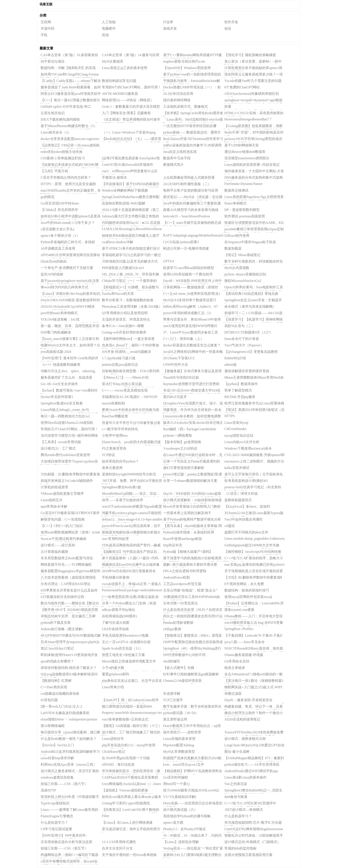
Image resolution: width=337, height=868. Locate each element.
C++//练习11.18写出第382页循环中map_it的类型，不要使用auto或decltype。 (250, 804)
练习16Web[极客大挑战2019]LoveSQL (191, 790)
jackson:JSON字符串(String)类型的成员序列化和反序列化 (253, 140)
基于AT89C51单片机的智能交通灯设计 (131, 248)
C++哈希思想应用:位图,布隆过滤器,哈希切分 (130, 598)
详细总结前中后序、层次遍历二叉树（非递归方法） (68, 617)
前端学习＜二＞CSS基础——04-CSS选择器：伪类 (253, 314)
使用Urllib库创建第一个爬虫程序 (188, 274)
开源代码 (47, 28)
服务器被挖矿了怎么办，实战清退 (66, 377)
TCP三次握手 (173, 700)
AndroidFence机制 (176, 577)
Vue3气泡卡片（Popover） (244, 345)
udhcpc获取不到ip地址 (119, 610)
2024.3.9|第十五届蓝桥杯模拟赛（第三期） (130, 210)
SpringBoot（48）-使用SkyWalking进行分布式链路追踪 (192, 649)
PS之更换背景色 (114, 448)
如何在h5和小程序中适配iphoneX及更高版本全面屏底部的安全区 (70, 217)
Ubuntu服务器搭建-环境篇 (244, 655)
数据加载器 (233, 248)
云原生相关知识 (53, 113)
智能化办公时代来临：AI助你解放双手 (254, 835)
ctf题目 (230, 526)
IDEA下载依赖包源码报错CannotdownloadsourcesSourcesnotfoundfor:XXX (70, 120)
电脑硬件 (109, 28)
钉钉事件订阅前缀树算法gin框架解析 (191, 674)
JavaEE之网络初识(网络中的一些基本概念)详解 (192, 352)
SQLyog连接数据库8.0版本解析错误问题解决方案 (69, 675)
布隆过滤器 (233, 694)
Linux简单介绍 (113, 687)
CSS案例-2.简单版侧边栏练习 (63, 158)
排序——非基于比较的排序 (123, 500)
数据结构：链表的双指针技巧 (247, 590)
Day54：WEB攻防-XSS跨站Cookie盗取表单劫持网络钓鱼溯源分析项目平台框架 (192, 494)
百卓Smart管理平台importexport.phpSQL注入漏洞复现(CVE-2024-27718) (70, 643)
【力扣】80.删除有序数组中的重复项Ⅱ (253, 577)
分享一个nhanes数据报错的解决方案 (190, 481)
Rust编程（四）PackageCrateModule (190, 429)
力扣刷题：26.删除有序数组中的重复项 (70, 474)
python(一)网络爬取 (178, 436)
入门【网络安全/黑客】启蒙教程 (126, 113)
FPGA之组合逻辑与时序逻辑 (185, 571)
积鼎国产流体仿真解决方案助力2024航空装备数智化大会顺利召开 (192, 759)
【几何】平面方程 (54, 171)
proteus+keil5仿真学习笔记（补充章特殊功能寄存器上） (252, 488)
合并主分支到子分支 (117, 848)
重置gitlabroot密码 (115, 674)
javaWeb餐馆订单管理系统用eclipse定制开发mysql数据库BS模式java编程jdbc (254, 230)
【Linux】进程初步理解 (181, 842)
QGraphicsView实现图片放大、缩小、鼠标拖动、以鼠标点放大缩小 (193, 404)
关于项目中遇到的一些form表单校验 (129, 855)
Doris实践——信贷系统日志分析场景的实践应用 (192, 804)
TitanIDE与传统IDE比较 (181, 377)
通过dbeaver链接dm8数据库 (245, 152)
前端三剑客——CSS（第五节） (64, 848)
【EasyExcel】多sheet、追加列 (247, 506)
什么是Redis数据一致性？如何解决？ (69, 739)
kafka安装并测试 (237, 468)
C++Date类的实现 (54, 687)
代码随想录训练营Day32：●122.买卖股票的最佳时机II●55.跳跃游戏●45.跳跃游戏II (131, 223)
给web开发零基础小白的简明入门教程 (192, 506)
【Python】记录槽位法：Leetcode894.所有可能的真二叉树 (254, 604)
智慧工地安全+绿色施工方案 (123, 655)
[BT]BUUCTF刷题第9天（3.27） (249, 332)
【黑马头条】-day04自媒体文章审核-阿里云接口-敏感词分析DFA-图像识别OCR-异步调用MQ (192, 527)
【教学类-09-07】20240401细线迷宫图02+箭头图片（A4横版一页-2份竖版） (69, 610)
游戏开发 (170, 28)
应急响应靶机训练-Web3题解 (124, 203)
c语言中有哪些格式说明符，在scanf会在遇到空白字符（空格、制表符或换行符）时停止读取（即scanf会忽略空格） (69, 862)
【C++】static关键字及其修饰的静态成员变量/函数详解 (192, 223)
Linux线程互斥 (52, 500)
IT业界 (168, 22)
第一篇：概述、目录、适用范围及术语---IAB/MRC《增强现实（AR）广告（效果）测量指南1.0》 (70, 327)
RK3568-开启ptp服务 (240, 397)
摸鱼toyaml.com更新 (239, 610)
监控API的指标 (52, 274)
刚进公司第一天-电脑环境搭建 (186, 248)
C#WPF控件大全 (176, 365)
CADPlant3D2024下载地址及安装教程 (130, 777)
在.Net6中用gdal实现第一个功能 (126, 758)
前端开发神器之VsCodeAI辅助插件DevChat (66, 481)
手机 (44, 35)
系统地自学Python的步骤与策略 (187, 816)
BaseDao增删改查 (115, 416)
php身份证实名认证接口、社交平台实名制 (131, 681)
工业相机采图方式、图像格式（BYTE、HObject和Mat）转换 (185, 107)
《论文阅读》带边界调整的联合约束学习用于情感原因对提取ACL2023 (131, 120)
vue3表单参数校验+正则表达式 (125, 719)
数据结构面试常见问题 (119, 81)
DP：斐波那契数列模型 (242, 210)
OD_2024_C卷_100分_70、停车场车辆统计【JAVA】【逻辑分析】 (130, 275)
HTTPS (230, 416)
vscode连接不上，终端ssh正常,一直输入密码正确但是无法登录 (131, 585)
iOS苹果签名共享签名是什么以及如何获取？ (69, 591)
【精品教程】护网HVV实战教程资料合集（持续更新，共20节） (192, 772)
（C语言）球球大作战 (241, 494)
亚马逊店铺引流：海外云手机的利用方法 (131, 830)
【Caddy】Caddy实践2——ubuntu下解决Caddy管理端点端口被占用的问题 (70, 81)
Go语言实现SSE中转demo (60, 203)
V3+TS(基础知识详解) (180, 797)
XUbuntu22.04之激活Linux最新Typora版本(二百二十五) (253, 514)
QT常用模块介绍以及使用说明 (125, 313)
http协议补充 (173, 545)
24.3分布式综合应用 (178, 94)
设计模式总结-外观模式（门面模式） (252, 842)
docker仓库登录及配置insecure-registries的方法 (69, 140)
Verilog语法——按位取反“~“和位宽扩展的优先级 (192, 849)
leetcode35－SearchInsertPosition (187, 216)
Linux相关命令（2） (56, 132)
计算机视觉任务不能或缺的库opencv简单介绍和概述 (253, 69)
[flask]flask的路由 (54, 261)
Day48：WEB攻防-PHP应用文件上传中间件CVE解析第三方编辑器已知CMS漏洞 (192, 281)
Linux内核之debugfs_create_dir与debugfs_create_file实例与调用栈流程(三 (69, 410)
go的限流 (47, 197)
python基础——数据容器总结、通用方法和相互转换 (191, 133)
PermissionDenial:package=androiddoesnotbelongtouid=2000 (132, 590)
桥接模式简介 (173, 165)
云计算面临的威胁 (54, 552)
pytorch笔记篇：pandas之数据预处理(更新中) (192, 475)
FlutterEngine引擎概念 (57, 816)
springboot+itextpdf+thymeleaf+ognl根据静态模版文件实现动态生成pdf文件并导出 (253, 101)
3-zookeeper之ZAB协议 (180, 448)
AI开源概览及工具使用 (58, 248)
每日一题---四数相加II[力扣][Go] (65, 416)
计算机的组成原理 (54, 487)
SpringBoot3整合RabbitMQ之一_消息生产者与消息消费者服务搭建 (253, 791)
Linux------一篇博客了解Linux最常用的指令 (69, 810)
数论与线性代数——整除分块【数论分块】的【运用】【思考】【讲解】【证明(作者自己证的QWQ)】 (69, 604)
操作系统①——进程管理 (182, 732)
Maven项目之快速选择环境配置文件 (129, 661)
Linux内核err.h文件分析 (242, 442)
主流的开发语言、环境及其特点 (126, 319)
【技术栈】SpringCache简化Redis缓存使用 (193, 114)
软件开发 (231, 22)
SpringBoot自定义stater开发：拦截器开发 (253, 301)
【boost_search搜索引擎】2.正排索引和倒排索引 (69, 340)
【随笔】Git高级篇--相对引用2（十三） (132, 726)
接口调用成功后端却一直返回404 (127, 706)
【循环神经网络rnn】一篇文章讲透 (128, 339)
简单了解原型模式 (238, 390)
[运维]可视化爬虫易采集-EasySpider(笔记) (130, 159)
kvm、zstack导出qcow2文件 (184, 764)
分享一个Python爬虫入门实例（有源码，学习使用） (129, 604)
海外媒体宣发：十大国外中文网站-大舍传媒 (254, 172)
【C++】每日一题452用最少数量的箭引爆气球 (70, 101)
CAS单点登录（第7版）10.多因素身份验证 (69, 56)
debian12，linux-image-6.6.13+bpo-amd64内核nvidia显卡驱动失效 (131, 520)
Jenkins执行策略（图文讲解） (63, 629)
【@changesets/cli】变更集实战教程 (251, 352)
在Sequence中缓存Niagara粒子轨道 (250, 242)
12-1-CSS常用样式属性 (119, 842)
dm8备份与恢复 (236, 797)
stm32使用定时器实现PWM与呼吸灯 (190, 326)
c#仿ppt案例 (172, 629)
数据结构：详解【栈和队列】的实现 (68, 68)
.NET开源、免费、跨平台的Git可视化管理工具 (131, 481)
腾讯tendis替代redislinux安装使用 (65, 455)
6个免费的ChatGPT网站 (242, 87)
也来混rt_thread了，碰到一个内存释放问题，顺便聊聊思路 (130, 346)
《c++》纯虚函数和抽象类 (61, 365)
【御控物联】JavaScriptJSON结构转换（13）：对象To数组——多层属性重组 (253, 552)
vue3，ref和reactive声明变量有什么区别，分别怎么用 (129, 172)
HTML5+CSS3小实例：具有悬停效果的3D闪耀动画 (253, 114)
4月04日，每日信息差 (118, 764)
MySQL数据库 (113, 61)
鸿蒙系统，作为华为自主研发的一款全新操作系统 (192, 410)
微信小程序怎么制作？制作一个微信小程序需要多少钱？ (253, 714)
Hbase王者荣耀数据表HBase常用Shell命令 (254, 378)
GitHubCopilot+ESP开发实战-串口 (66, 107)
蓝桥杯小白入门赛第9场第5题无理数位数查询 (192, 856)
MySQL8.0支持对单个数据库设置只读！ (189, 301)
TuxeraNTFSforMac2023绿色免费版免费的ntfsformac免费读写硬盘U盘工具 (253, 733)
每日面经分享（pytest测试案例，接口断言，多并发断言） (70, 733)
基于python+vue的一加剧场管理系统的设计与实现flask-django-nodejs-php (191, 75)
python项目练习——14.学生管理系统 (252, 764)
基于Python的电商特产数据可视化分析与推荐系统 (191, 520)
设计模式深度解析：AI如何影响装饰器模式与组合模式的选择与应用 (192, 501)
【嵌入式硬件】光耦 (179, 668)
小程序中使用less (115, 436)
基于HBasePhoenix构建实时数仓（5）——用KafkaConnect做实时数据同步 (68, 127)
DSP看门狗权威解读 (56, 332)
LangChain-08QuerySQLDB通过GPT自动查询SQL (254, 746)
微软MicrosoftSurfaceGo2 (243, 281)
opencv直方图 (173, 823)
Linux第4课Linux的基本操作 (245, 777)
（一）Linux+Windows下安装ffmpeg (129, 132)
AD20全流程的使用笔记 (242, 719)
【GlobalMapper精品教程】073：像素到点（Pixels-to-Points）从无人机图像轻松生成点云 (254, 759)
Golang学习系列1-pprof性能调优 (126, 803)
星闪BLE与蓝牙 (175, 397)
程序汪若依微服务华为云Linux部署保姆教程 (254, 404)
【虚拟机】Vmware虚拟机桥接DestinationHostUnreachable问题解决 (128, 791)
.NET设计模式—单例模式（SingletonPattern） (243, 810)
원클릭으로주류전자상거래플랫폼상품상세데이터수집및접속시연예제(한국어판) (131, 423)
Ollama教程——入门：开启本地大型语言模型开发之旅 (253, 617)
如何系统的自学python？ (120, 461)
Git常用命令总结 (237, 661)
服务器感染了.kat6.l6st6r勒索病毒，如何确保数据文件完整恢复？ (70, 88)
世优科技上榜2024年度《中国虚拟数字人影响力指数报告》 (69, 797)
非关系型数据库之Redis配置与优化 (67, 558)
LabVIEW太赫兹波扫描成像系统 (65, 713)
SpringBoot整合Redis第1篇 (121, 487)
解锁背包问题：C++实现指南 (63, 519)
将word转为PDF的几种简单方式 (64, 287)
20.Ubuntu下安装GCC (179, 358)
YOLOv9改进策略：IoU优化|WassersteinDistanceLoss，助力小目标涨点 (69, 320)
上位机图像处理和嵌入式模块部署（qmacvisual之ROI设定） (188, 178)
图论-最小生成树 (237, 752)
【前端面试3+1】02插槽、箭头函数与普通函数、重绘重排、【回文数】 (130, 288)
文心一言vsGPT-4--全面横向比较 (126, 642)
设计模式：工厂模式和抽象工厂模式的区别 (131, 733)
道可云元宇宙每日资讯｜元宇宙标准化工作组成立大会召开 (253, 475)
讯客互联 (46, 4)
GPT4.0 (168, 261)
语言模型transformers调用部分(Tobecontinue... (246, 159)
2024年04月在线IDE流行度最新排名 (129, 571)
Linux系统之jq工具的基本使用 (125, 68)
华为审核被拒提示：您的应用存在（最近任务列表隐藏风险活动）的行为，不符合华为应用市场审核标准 (131, 772)
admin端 (230, 365)
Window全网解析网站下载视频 (125, 190)
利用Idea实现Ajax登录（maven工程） (69, 764)
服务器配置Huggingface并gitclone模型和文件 (70, 572)
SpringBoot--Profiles (239, 629)
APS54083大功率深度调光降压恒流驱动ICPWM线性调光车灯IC (70, 256)
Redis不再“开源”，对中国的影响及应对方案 (253, 133)
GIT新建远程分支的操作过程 (62, 597)
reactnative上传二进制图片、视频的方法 (254, 461)
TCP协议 (108, 455)
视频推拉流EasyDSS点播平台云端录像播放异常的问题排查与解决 (130, 565)
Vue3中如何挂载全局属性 (244, 519)
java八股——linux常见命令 (245, 642)
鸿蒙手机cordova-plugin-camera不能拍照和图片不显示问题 (131, 514)
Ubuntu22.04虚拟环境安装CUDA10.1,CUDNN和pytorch (183, 681)
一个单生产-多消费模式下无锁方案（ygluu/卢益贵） (66, 269)
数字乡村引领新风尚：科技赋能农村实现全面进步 (253, 262)
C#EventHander (235, 429)
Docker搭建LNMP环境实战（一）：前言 (191, 88)
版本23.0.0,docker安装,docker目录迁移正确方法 (193, 423)
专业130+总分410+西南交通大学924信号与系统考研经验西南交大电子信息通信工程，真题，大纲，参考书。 (191, 391)
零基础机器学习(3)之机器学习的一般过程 (131, 256)
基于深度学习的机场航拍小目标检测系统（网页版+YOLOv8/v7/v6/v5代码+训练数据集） (193, 559)
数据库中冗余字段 (177, 158)
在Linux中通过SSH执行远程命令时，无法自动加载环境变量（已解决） (192, 456)
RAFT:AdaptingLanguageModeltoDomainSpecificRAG (193, 235)
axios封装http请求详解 (57, 758)
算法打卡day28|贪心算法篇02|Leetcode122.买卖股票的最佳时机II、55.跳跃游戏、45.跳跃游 (130, 385)
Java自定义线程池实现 (180, 152)
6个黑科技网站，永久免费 (244, 584)
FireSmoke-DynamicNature (244, 184)
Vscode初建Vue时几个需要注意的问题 (253, 81)
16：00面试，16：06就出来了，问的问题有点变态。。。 (192, 836)
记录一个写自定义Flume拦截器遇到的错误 (191, 462)
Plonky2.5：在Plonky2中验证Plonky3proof (184, 830)
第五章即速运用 (175, 719)
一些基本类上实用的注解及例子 (187, 513)
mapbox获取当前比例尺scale (184, 61)
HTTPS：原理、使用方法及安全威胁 (68, 184)
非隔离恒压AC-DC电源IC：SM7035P (130, 397)
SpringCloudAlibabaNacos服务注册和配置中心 (130, 198)
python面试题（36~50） (181, 713)
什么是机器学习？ (238, 816)
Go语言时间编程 (176, 777)
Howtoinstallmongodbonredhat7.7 (248, 119)
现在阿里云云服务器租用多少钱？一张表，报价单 (253, 75)
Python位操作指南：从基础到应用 (189, 532)
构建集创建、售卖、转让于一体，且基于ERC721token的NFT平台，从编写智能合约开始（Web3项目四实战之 (254, 707)
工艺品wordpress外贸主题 (182, 584)
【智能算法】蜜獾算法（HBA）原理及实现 (192, 636)
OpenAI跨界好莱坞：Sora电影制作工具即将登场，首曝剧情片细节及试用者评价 (253, 288)
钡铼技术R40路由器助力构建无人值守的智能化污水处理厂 (130, 236)
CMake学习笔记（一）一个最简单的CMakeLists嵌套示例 (129, 281)
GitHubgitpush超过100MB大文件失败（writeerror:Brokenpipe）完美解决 (251, 546)
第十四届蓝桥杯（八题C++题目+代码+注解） (129, 559)
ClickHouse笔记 (113, 752)
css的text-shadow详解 (118, 242)
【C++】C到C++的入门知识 (62, 526)
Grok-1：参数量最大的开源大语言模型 (131, 107)
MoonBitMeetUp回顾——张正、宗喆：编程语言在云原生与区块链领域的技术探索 (130, 494)
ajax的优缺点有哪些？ (57, 661)
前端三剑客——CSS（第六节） (64, 784)
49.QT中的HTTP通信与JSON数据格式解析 (70, 636)
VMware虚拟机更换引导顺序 (62, 494)
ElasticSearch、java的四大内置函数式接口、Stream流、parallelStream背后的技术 (131, 443)
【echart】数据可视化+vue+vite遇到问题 (68, 391)
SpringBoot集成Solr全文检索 (62, 403)
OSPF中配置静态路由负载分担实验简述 (193, 642)
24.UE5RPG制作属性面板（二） (187, 184)
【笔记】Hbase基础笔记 (242, 255)
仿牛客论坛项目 (53, 61)
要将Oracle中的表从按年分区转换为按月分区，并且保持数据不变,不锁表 (130, 410)
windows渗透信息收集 (57, 777)
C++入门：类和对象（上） (183, 339)
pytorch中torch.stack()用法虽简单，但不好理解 (131, 527)
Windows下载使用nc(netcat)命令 (248, 448)
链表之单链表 (235, 668)
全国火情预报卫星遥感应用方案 (248, 855)
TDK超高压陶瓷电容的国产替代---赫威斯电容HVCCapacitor (131, 546)
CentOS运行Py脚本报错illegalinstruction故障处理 (253, 830)
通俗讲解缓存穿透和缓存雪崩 (247, 371)
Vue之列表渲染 (236, 784)
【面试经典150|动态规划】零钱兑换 (251, 294)
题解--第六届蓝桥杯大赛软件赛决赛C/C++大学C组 (190, 565)
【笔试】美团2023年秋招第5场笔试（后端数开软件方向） (254, 410)
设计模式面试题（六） (180, 810)
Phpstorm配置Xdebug (179, 745)
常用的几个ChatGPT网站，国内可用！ (69, 429)
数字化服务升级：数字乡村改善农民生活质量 (192, 707)
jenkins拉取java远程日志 (120, 365)
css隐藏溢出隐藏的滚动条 (60, 694)
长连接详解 (172, 694)
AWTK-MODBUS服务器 (120, 94)
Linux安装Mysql (236, 423)
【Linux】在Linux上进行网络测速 (127, 823)
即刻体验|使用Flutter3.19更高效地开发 (69, 655)
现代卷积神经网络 (177, 100)
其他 (105, 35)
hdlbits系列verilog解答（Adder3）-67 (190, 306)
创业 (228, 28)
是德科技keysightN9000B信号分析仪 (129, 474)
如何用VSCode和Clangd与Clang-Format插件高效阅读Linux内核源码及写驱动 (69, 75)
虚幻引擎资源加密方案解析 (184, 468)
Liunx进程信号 (113, 739)
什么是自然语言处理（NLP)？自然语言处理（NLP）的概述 (192, 610)
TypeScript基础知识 (55, 803)
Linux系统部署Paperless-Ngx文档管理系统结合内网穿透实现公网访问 (254, 198)
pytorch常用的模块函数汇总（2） (188, 313)
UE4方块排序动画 (115, 629)
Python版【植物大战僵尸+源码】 (188, 552)
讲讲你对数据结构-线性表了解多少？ (69, 668)
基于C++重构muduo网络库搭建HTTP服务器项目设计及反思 (192, 56)
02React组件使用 (237, 236)
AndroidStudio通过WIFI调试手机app (251, 771)
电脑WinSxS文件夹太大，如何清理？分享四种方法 (70, 346)
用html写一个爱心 (177, 784)
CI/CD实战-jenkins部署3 (181, 242)
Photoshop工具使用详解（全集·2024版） (132, 306)
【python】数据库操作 (241, 384)
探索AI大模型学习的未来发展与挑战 (191, 210)
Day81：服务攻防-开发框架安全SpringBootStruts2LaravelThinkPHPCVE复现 (254, 701)
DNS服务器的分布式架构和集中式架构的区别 (253, 178)
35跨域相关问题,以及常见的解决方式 (130, 261)
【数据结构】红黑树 (56, 681)
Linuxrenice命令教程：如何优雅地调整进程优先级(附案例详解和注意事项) (191, 417)
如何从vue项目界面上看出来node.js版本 (132, 797)
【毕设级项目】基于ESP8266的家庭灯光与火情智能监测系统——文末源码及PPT (130, 185)
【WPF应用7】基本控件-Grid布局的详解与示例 (69, 359)
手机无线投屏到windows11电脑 (125, 635)
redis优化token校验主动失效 (62, 152)
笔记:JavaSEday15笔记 (57, 648)
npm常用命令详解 (54, 506)
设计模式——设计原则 (58, 545)
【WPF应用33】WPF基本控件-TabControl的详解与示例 (63, 836)
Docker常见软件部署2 (57, 397)
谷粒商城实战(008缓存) (119, 616)
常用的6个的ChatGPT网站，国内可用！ (132, 87)
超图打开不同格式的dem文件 (246, 532)
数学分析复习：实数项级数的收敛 (128, 300)
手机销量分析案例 (116, 577)
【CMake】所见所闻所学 (59, 210)
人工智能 (109, 22)
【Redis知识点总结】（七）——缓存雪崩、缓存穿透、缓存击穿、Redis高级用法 (131, 140)
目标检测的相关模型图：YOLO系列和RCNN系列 (130, 372)
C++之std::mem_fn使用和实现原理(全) (191, 294)
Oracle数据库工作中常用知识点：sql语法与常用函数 (191, 727)
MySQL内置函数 (237, 268)
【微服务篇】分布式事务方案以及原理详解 (192, 372)
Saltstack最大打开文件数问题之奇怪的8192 (130, 217)
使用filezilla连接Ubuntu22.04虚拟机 (67, 423)
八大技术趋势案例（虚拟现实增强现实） (68, 578)
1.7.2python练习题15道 (119, 358)
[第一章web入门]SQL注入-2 (61, 706)
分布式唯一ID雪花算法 (180, 603)
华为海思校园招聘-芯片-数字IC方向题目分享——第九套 (253, 823)
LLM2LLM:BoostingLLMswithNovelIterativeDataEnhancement (132, 229)
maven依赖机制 (113, 403)
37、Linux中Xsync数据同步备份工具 (191, 332)
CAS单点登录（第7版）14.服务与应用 (131, 55)
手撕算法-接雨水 (114, 177)
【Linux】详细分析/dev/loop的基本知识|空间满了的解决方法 (70, 294)
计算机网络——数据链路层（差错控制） (190, 288)
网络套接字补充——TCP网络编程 (66, 565)
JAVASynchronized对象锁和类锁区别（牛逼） (251, 94)
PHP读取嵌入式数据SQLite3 (123, 268)
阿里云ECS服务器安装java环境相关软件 (71, 94)
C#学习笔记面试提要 (56, 829)
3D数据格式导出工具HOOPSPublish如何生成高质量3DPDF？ (191, 598)
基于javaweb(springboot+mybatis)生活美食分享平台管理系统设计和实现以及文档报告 (69, 281)
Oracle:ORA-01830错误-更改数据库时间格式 (70, 301)
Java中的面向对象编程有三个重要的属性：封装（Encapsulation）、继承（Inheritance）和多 (191, 204)
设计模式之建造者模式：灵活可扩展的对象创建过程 (69, 772)
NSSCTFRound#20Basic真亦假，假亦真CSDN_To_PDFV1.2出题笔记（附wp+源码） (253, 649)
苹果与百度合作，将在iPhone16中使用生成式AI (191, 320)
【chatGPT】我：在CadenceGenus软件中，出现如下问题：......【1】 (130, 701)
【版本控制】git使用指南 (182, 442)
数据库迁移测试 (236, 190)
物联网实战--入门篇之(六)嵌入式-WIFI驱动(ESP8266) (253, 688)
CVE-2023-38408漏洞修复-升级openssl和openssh (254, 456)
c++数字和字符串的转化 (120, 429)
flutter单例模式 (235, 203)
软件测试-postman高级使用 (245, 216)
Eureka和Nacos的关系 (118, 294)
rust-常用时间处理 (115, 539)
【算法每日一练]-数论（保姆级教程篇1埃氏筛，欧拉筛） (253, 681)
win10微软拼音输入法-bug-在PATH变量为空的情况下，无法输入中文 (253, 623)
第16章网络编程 (53, 726)
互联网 (46, 22)
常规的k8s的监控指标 (240, 848)
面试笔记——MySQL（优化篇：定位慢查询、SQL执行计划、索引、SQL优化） (193, 198)
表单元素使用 (112, 468)
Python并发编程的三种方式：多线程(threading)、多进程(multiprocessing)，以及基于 (70, 243)
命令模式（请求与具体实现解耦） (250, 306)
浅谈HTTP (48, 790)
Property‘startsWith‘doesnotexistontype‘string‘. (132, 713)
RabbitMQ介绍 (235, 358)
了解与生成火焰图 (116, 623)
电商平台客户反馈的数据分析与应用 (191, 190)
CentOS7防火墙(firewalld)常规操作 (128, 165)
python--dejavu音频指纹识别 (245, 274)
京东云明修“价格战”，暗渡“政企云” (190, 590)
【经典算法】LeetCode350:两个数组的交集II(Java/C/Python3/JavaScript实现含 (130, 810)
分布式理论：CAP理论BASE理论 (66, 584)
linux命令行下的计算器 (242, 339)
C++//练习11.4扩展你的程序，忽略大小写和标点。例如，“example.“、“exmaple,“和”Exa (253, 559)
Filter (106, 816)
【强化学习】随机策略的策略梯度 (250, 55)
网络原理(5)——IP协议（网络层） (128, 100)
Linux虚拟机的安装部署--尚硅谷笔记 (252, 165)
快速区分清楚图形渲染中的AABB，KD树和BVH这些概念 (254, 223)
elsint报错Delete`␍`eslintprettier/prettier (69, 719)
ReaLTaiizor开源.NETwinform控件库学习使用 (193, 140)
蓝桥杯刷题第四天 (238, 500)
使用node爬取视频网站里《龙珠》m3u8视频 (70, 533)
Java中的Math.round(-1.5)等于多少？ (68, 223)
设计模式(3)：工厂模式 (58, 448)
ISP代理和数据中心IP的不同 (184, 655)
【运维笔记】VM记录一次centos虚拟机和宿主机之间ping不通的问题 (70, 146)
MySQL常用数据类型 (179, 752)
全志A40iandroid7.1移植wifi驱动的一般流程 (253, 675)
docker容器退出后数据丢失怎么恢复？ (192, 345)
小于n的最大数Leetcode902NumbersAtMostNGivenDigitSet (131, 668)
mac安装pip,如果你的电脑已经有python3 (254, 565)
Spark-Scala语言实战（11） (122, 648)
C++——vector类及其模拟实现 (125, 390)
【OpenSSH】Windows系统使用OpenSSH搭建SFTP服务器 (186, 69)
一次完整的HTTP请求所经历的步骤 (190, 126)
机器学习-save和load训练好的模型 (189, 268)
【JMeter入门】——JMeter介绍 (125, 377)
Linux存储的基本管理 (179, 739)
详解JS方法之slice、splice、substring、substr (69, 372)
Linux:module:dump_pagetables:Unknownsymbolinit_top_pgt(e (254, 538)
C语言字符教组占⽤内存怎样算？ (66, 177)
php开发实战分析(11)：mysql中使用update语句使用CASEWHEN (128, 746)
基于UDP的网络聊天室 (242, 145)
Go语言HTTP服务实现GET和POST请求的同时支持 (70, 514)
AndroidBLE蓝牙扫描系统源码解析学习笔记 (70, 752)
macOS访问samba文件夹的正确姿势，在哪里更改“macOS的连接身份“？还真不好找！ (70, 191)
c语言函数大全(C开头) (57, 229)
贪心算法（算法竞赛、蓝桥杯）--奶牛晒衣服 (253, 62)
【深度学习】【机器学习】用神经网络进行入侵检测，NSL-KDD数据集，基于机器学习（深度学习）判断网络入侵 (253, 320)
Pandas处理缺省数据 (178, 623)
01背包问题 (49, 700)
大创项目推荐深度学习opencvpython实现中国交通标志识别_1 (69, 462)
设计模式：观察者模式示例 (245, 739)
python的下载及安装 (56, 623)
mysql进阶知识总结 (239, 436)
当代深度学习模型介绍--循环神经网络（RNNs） (69, 436)
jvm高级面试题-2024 (56, 352)
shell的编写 (172, 661)
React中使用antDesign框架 (183, 539)
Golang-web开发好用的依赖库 (124, 332)
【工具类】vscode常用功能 (61, 442)
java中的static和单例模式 (59, 313)
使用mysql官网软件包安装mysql (248, 597)
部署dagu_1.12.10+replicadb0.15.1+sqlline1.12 (253, 107)
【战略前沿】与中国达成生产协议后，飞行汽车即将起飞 (131, 552)
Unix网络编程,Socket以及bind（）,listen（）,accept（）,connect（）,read (131, 785)
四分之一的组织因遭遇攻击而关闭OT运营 (192, 617)
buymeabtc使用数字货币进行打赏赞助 (191, 384)
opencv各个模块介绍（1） (60, 236)
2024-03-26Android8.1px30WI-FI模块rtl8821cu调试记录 (67, 307)
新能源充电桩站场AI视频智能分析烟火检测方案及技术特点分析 (131, 533)
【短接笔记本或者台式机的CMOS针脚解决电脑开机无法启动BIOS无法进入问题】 (69, 165)
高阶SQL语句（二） (240, 326)
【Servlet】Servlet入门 (57, 745)
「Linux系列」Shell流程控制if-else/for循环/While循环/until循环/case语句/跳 (192, 120)
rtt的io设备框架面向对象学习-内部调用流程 (192, 146)
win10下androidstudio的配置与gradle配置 (132, 506)
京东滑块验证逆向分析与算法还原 (66, 842)
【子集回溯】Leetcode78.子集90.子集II (253, 635)
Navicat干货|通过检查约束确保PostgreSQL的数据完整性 (63, 539)
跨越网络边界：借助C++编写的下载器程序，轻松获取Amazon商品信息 (69, 856)
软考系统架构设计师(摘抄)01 (246, 481)
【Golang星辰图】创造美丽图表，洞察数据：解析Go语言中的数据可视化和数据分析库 (253, 127)
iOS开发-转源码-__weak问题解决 (126, 352)
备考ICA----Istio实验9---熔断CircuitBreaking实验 (123, 327)
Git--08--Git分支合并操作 (59, 384)
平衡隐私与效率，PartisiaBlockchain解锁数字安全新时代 (191, 81)
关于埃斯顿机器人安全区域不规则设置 (254, 571)
